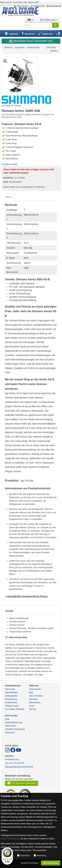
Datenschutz (10, 726)
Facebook (33, 699)
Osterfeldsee (35, 702)
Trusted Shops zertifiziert (20, 632)
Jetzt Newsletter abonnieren (21, 783)
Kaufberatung (11, 702)
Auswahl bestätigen (30, 863)
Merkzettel (37, 6)
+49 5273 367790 (15, 763)
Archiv (32, 706)
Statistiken (25, 855)
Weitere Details (10, 164)
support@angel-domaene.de (19, 767)
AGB (7, 719)
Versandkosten (11, 692)
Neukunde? (33, 2)
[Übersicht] (51, 47)
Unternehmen (35, 689)
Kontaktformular (12, 759)
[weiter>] (54, 51)
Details (8, 197)
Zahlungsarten (11, 696)
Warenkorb (54, 6)
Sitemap (33, 709)
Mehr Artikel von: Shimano (11, 106)
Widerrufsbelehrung (14, 722)
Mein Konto (21, 6)
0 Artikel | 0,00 (49, 20)
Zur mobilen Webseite (15, 709)
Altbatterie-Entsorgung (15, 729)
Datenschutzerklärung (10, 839)
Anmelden (18, 2)
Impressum (10, 732)
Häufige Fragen (12, 706)
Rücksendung (11, 699)
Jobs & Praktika (36, 696)
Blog (31, 692)
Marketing (41, 855)
